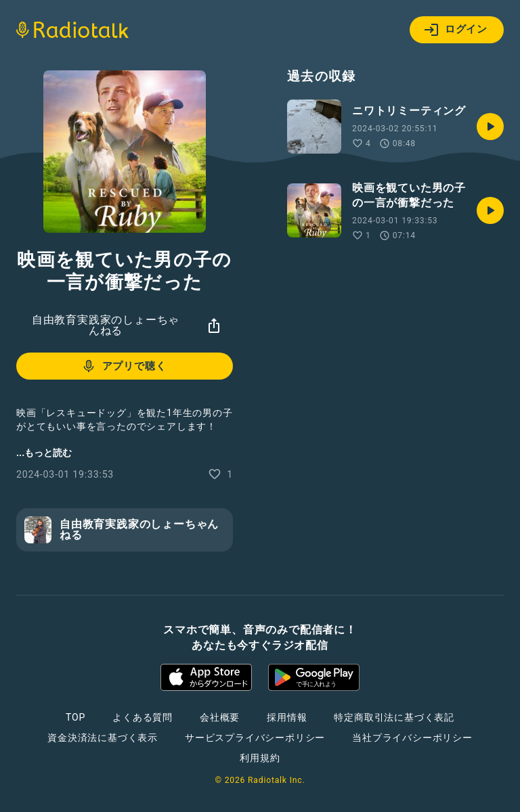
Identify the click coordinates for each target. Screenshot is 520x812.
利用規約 (260, 758)
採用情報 (287, 717)
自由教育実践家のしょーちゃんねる (106, 325)
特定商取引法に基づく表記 (394, 717)
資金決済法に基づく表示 (103, 738)
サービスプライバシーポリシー (255, 738)
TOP (75, 717)
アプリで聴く (124, 366)
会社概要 (220, 717)
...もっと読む (44, 453)
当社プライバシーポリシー (412, 738)
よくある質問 (143, 717)
